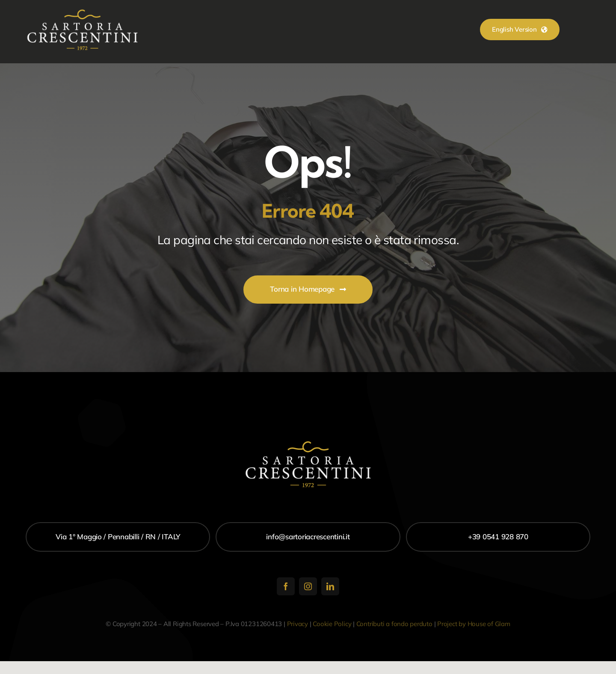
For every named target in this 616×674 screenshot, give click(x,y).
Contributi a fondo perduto (394, 624)
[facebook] (286, 586)
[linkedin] (330, 586)
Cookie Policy (332, 624)
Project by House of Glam (474, 624)
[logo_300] (82, 12)
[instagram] (308, 586)
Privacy (298, 624)
